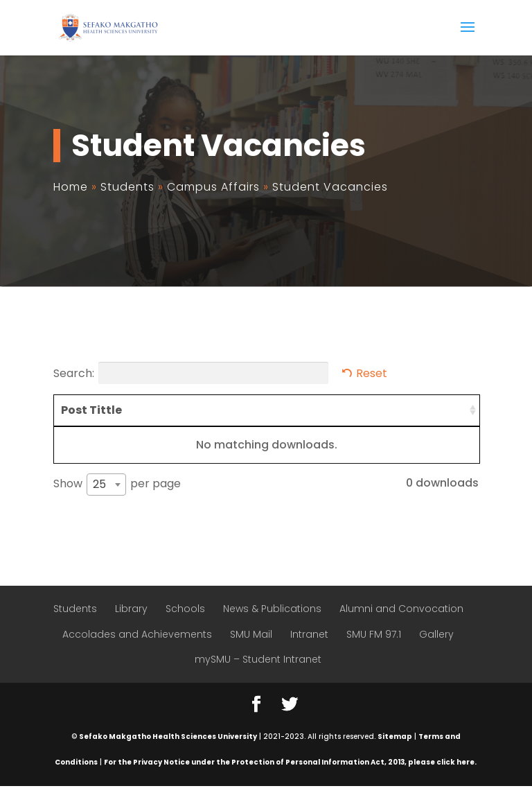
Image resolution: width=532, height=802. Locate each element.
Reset (372, 373)
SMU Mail (251, 650)
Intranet (309, 650)
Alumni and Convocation (401, 625)
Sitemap (395, 752)
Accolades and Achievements (137, 650)
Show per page (117, 500)
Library (131, 625)
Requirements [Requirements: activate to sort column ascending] (162, 410)
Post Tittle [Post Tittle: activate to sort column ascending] (77, 418)
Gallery (436, 650)
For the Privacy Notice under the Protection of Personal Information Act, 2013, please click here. (290, 778)
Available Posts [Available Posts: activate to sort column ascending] (357, 418)
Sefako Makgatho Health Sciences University (168, 752)
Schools (185, 625)
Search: (191, 373)
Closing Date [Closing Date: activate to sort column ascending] (436, 418)
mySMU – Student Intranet (258, 676)
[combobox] (106, 500)
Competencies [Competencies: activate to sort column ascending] (266, 410)
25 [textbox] (99, 500)
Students (75, 625)
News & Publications (272, 625)
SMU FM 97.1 (374, 650)
